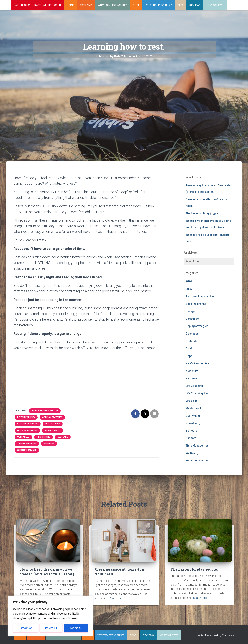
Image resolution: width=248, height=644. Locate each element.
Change (190, 311)
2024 (189, 281)
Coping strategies (52, 417)
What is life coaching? (112, 5)
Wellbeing (49, 444)
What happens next (158, 5)
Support (191, 438)
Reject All (51, 628)
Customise (25, 628)
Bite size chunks (26, 417)
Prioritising (43, 437)
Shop (136, 5)
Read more (116, 598)
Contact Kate (215, 5)
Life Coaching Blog (27, 430)
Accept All (76, 628)
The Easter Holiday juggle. (202, 213)
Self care (63, 437)
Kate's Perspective (28, 424)
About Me (86, 5)
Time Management (27, 444)
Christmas (192, 319)
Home (70, 5)
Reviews (195, 5)
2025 (189, 289)
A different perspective (45, 411)
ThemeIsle (228, 635)
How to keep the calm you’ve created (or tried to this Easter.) (47, 572)
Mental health (53, 430)
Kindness (192, 378)
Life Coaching (53, 424)
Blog (180, 5)
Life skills (192, 401)
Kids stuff (192, 371)
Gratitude (192, 341)
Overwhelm (23, 437)
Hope (189, 356)
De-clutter (192, 334)
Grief (189, 348)
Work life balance (27, 450)
